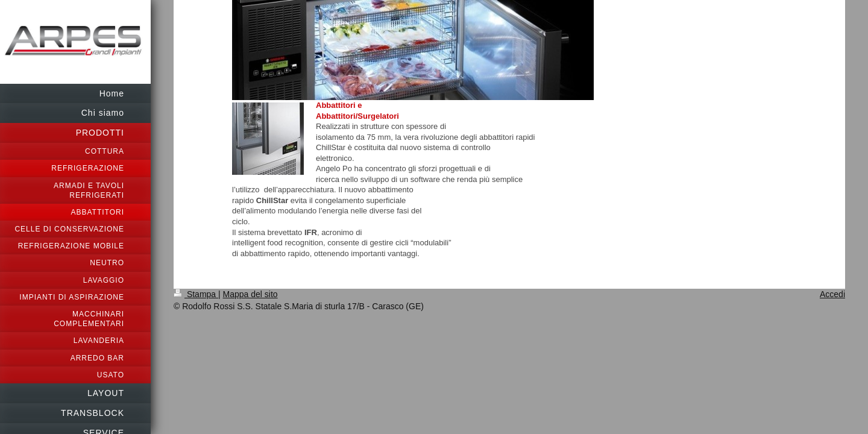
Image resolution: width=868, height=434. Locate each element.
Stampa (196, 294)
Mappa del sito (250, 294)
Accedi (832, 294)
